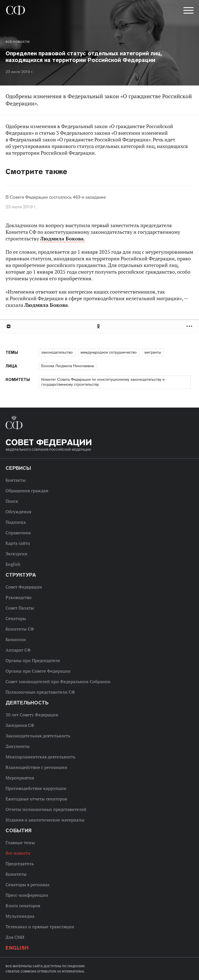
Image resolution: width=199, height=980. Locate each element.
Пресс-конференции (27, 895)
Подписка (16, 522)
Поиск (12, 501)
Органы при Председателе (33, 660)
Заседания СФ (20, 725)
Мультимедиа (20, 916)
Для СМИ (15, 937)
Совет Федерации (24, 587)
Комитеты (16, 874)
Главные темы (20, 842)
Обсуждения (18, 512)
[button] (188, 11)
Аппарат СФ (18, 650)
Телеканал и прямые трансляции (40, 927)
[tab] (99, 326)
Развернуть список (190, 326)
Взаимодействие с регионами (36, 767)
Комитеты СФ (20, 629)
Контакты (16, 480)
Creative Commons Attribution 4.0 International (45, 971)
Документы (18, 746)
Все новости (17, 42)
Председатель (20, 864)
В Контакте (8, 326)
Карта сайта (18, 543)
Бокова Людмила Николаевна (68, 366)
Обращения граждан (27, 491)
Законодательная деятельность (38, 736)
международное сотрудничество (109, 352)
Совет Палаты (20, 608)
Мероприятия (20, 778)
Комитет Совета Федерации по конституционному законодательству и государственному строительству (103, 382)
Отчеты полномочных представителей (46, 809)
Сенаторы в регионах (28, 885)
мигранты (153, 352)
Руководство (19, 597)
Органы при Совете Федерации (38, 671)
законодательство (57, 352)
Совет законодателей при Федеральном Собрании (58, 681)
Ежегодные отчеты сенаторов (36, 799)
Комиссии (16, 639)
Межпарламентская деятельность (40, 757)
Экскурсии (16, 554)
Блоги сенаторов (23, 906)
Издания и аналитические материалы (45, 820)
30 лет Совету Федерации (32, 715)
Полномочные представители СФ (40, 692)
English (13, 564)
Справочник (18, 533)
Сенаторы (16, 618)
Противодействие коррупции (36, 788)
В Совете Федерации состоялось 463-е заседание (56, 197)
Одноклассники (99, 326)
